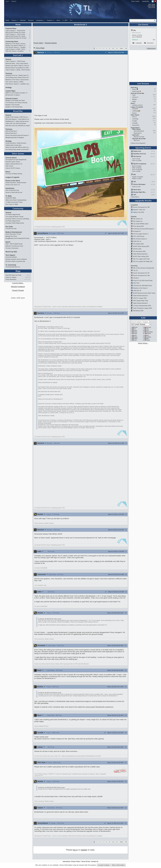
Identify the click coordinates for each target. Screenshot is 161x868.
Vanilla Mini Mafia (11, 198)
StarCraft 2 (18, 55)
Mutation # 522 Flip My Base (14, 107)
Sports (8, 242)
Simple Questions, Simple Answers (16, 143)
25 (30, 51)
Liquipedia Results (143, 201)
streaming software (11, 257)
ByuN (136, 327)
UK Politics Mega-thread (13, 221)
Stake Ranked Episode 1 (141, 254)
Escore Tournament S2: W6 (141, 207)
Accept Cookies (104, 865)
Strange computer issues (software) (16, 259)
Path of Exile (9, 166)
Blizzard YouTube (139, 137)
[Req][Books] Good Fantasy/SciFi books (17, 238)
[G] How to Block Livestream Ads (15, 261)
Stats (136, 333)
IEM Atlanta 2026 (138, 311)
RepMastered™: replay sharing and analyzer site (18, 121)
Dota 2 (8, 172)
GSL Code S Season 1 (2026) (14, 82)
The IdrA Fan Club (11, 229)
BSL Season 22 (138, 219)
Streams (31, 20)
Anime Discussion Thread (13, 234)
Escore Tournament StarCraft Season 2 (17, 135)
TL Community (11, 265)
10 (30, 38)
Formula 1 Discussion (12, 248)
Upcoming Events (143, 148)
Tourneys (9, 73)
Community (18, 208)
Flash (136, 337)
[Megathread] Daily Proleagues (15, 137)
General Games (11, 158)
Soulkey (149, 337)
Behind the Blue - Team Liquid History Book (18, 63)
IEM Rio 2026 (137, 249)
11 (117, 48)
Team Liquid (135, 1)
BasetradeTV (138, 133)
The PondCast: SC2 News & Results (16, 103)
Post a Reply (39, 48)
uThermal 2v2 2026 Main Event (143, 286)
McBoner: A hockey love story (14, 246)
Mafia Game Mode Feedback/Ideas (16, 200)
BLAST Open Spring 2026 (141, 256)
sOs (148, 329)
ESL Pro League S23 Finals (141, 259)
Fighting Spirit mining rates (13, 145)
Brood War (18, 111)
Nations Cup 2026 (139, 212)
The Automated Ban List (13, 267)
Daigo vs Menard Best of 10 (14, 164)
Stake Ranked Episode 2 (141, 303)
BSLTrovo (137, 140)
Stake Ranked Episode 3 (141, 296)
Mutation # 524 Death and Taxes (15, 100)
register (84, 850)
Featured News (11, 29)
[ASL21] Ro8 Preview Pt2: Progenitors (16, 32)
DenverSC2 (136, 125)
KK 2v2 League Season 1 (141, 234)
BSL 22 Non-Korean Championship (144, 268)
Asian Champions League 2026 (143, 308)
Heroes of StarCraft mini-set (14, 192)
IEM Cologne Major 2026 (141, 301)
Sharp (148, 340)
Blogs (18, 271)
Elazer (149, 333)
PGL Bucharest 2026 (139, 251)
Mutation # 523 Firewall (12, 105)
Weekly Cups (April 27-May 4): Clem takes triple (16, 45)
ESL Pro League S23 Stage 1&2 (143, 261)
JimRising (135, 111)
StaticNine (28, 277)
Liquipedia (145, 1)
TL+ (71, 20)
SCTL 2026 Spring (139, 236)
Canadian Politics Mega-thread (15, 223)
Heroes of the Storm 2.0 (13, 185)
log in (75, 850)
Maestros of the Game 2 (140, 288)
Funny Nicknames (11, 279)
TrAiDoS (28, 275)
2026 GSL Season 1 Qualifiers (15, 51)
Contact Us (95, 861)
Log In (7, 1)
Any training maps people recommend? (17, 149)
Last (135, 340)
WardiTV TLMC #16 (139, 210)
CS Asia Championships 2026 (142, 306)
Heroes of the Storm (13, 181)
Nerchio (149, 327)
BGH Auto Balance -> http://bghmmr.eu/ (17, 119)
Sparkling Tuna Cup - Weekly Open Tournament (18, 75)
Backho (135, 99)
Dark (136, 330)
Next (122, 48)
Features (51, 20)
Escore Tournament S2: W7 (141, 273)
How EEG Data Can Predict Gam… (14, 275)
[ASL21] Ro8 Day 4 (11, 131)
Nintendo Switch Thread (13, 162)
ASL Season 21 (138, 221)
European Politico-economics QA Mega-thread (18, 219)
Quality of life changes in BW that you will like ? (18, 117)
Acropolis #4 (137, 231)
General (8, 59)
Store (58, 20)
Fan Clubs (9, 227)
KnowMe (135, 123)
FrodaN (135, 121)
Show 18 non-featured (138, 143)
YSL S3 (135, 270)
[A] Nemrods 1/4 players (13, 95)
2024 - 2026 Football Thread (14, 244)
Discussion (149, 43)
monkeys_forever (137, 105)
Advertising (66, 861)
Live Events (143, 24)
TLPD (143, 318)
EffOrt (136, 339)
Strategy (9, 88)
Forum (15, 20)
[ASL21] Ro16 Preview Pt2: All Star (16, 38)
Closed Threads (18, 290)
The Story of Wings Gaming (14, 174)
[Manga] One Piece (11, 236)
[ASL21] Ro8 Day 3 (11, 133)
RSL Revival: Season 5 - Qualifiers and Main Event (16, 47)
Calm (134, 95)
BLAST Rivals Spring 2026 (141, 246)
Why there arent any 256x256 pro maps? (18, 126)
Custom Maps (11, 91)
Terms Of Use (86, 861)
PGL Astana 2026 (138, 244)
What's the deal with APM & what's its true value (18, 147)
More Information (118, 865)
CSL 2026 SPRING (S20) (141, 224)
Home (7, 20)
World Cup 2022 (11, 252)
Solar (136, 332)
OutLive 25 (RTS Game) (13, 168)
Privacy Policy (76, 861)
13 (30, 34)
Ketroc (134, 89)
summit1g (135, 119)
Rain (135, 335)
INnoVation (150, 332)
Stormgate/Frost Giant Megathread (16, 160)
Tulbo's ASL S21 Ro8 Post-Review (16, 123)
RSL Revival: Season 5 (140, 239)
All (126, 48)
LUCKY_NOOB (27, 279)
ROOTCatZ (136, 91)
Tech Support (10, 255)
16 (30, 36)
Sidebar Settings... (143, 343)
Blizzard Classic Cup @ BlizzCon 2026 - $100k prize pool (18, 68)
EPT (65, 20)
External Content (12, 99)
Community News (12, 42)
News (18, 24)
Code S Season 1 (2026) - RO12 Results (16, 49)
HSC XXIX (136, 283)
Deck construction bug (12, 190)
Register (14, 1)
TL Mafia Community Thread (14, 202)
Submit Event (151, 48)
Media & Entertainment (14, 232)
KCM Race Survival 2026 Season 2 (144, 229)
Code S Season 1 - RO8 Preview (15, 31)
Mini (148, 339)
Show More (135, 197)
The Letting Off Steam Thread (14, 217)
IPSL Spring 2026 (138, 226)
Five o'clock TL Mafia (12, 204)
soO (148, 330)
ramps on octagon (11, 277)
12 (30, 47)
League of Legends (12, 177)
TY (135, 329)
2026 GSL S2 (137, 291)
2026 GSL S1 (137, 241)
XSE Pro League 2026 (140, 298)
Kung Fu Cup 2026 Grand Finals (143, 281)
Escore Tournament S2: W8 (141, 275)
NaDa (134, 101)
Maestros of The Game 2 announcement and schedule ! (16, 44)
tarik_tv (134, 117)
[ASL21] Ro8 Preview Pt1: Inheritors (16, 36)
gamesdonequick (139, 131)
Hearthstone (10, 188)
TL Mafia (9, 196)
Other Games (18, 154)
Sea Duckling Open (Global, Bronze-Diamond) (18, 77)
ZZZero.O (135, 40)
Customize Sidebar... (18, 283)
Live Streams (143, 83)
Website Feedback (18, 287)
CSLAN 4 (136, 278)
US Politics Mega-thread (13, 214)
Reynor (134, 113)
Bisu (148, 335)
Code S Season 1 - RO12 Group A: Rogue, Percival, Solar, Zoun (16, 34)
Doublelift (135, 109)
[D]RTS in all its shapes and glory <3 (16, 93)
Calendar (23, 20)
